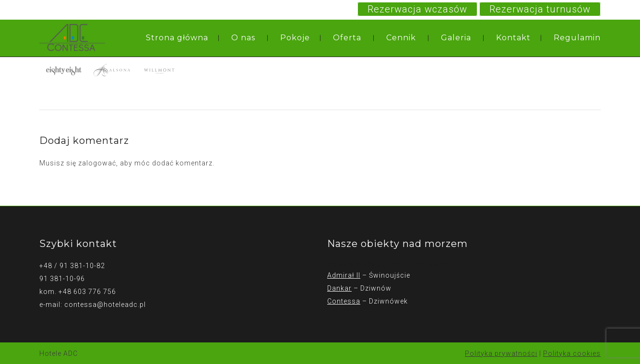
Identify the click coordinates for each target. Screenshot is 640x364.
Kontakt (513, 38)
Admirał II (344, 275)
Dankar (339, 288)
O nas (243, 38)
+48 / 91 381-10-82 (72, 266)
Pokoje (295, 38)
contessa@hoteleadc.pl (105, 305)
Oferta (347, 38)
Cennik (401, 38)
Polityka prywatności (501, 353)
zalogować (97, 163)
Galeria (456, 38)
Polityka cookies (572, 353)
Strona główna (177, 38)
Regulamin (577, 38)
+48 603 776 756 (87, 292)
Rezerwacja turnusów (540, 9)
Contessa (344, 301)
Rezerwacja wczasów (417, 9)
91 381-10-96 (62, 279)
